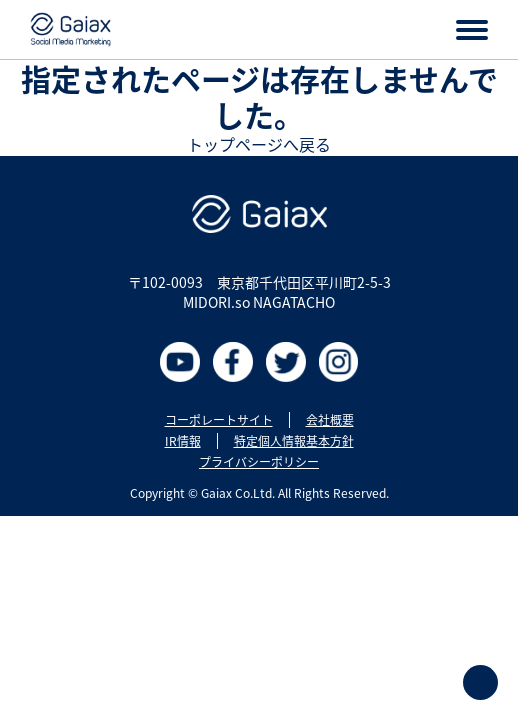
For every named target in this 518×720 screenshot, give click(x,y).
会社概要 (330, 420)
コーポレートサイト (219, 420)
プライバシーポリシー (259, 462)
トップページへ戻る (259, 144)
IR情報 (183, 441)
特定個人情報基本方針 (294, 441)
